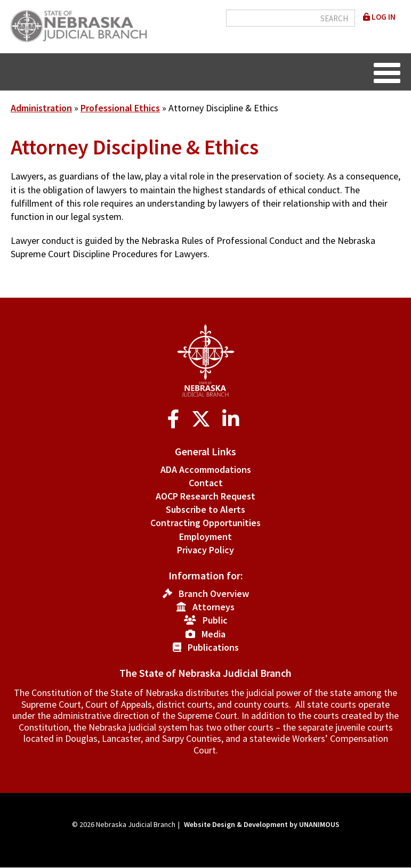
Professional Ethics (120, 108)
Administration (41, 108)
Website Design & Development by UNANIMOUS (262, 824)
